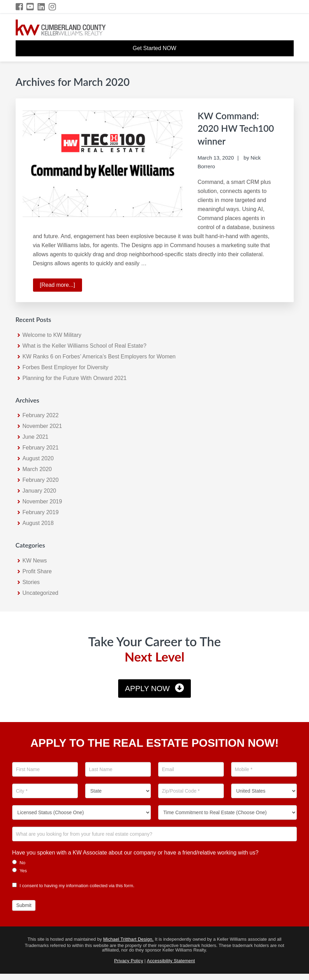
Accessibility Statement (171, 960)
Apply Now (148, 688)
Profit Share (37, 571)
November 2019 (42, 501)
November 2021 (42, 426)
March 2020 (37, 469)
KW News (35, 560)
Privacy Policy (129, 960)
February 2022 (41, 415)
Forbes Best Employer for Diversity (66, 367)
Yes (20, 870)
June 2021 (36, 436)
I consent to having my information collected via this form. (73, 885)
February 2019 (41, 512)
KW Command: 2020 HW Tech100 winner (235, 128)
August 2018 (38, 523)
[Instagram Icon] (53, 7)
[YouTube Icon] (30, 7)
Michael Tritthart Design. (128, 939)
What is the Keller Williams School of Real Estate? (85, 345)
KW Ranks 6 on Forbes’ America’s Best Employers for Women (99, 356)
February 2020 (41, 480)
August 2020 (38, 458)
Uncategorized (40, 593)
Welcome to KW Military (52, 334)
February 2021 (41, 447)
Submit (24, 905)
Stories (31, 582)
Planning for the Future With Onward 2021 (75, 377)
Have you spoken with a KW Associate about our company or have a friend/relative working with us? (135, 852)
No (19, 862)
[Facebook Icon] (20, 7)
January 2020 (39, 490)
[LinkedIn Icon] (42, 7)
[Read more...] (61, 286)
